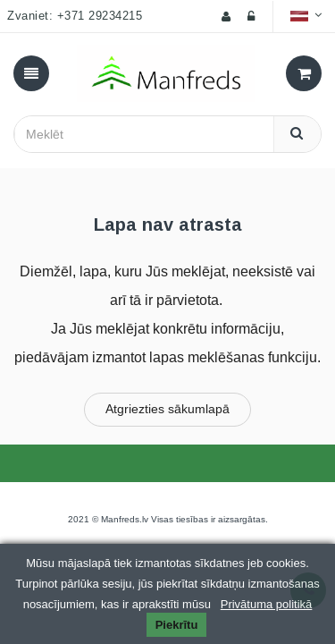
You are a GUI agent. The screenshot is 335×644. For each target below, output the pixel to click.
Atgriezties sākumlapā (167, 409)
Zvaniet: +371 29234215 (75, 16)
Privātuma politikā (267, 604)
